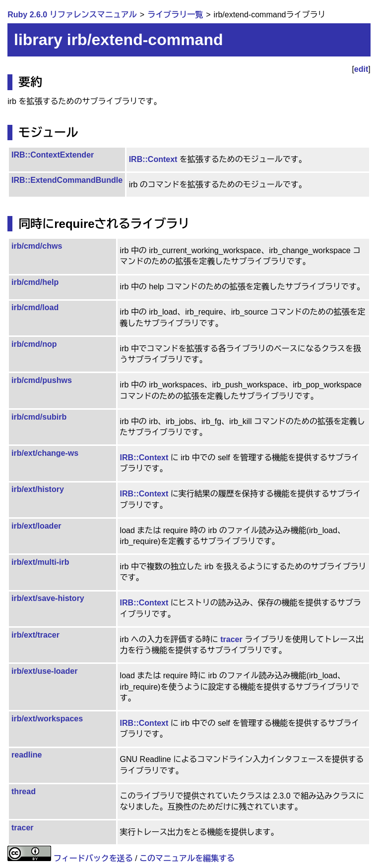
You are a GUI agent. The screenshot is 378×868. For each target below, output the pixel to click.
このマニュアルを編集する (187, 858)
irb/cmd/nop (34, 344)
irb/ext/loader (36, 526)
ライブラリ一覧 (175, 15)
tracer (231, 639)
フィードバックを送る (93, 858)
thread (24, 791)
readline (27, 755)
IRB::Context (153, 159)
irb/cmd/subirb (39, 417)
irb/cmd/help (35, 282)
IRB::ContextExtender (53, 155)
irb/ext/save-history (48, 598)
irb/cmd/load (35, 307)
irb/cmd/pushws (42, 380)
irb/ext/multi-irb (40, 562)
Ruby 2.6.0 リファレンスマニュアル (72, 15)
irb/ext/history (38, 489)
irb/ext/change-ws (45, 453)
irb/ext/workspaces (47, 719)
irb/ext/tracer (35, 635)
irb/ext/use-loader (44, 671)
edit (361, 69)
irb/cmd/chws (37, 246)
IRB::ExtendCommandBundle (67, 180)
